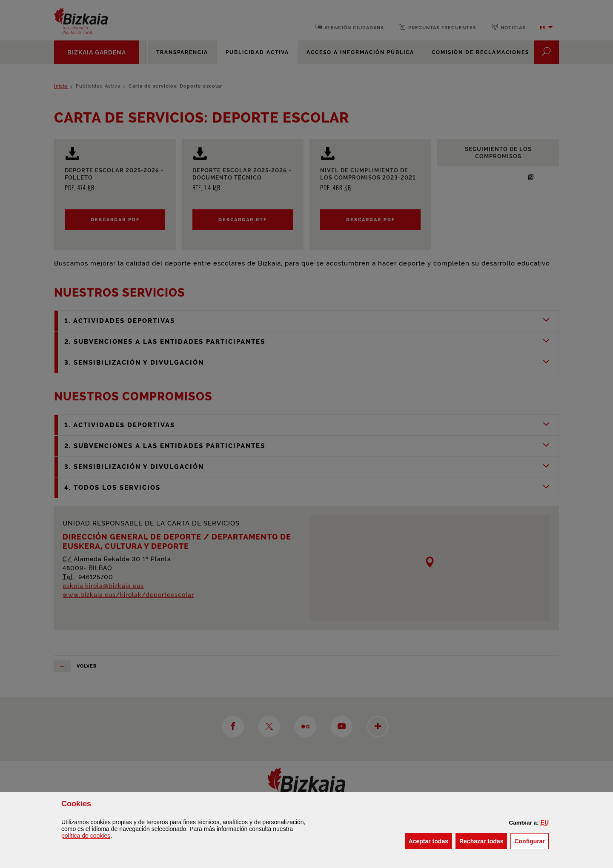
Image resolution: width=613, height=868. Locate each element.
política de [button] (86, 836)
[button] (545, 822)
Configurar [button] (531, 841)
